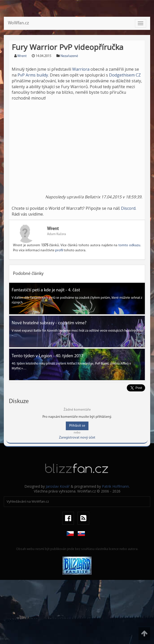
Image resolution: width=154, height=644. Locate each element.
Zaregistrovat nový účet (77, 438)
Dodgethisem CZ (125, 75)
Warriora (81, 69)
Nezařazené (69, 56)
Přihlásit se (77, 426)
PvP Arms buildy (33, 75)
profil (59, 250)
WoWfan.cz (18, 23)
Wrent (22, 56)
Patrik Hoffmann (115, 486)
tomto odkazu (129, 245)
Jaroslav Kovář (58, 486)
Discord (128, 208)
